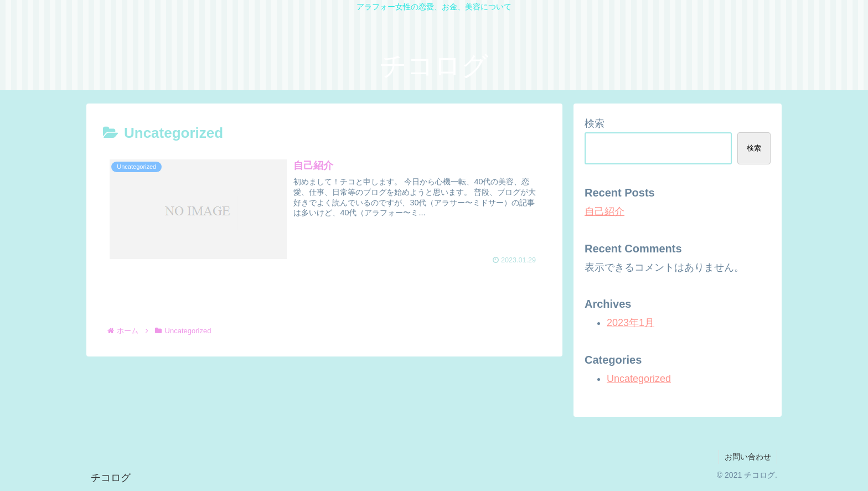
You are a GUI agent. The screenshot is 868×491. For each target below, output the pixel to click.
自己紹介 (604, 211)
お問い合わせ (748, 457)
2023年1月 (631, 323)
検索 (595, 123)
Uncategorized (639, 379)
